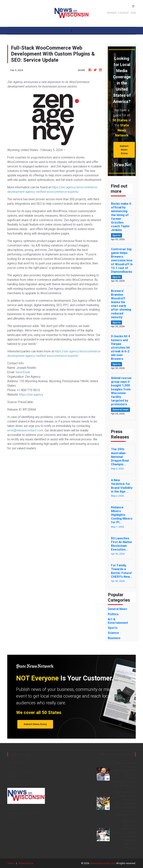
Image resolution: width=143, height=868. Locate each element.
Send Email (23, 372)
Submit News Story (124, 150)
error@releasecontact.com (25, 430)
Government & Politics (22, 781)
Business (13, 768)
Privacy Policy (26, 863)
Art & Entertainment (20, 763)
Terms (11, 863)
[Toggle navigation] (71, 31)
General (12, 777)
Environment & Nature (21, 772)
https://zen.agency (31, 394)
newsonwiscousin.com (102, 863)
